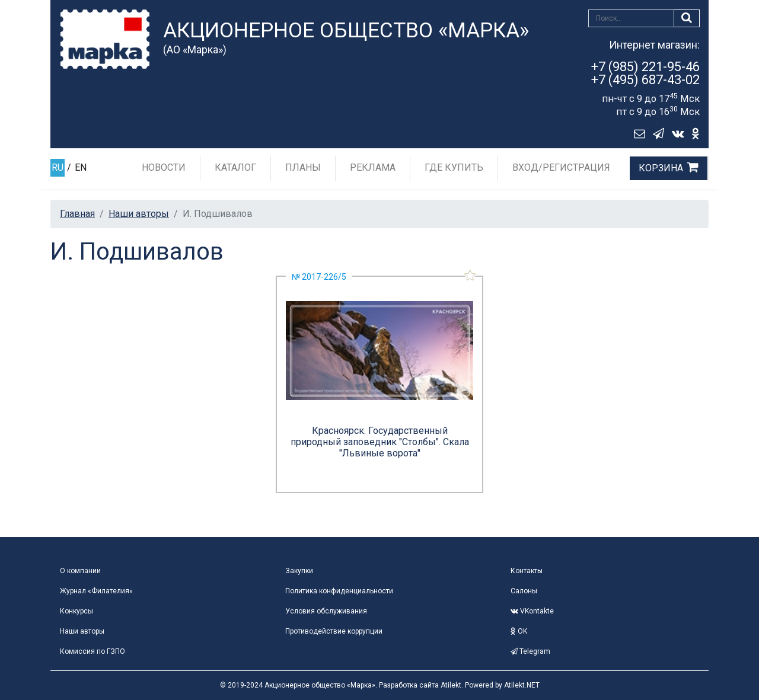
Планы (303, 167)
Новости (164, 167)
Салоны (524, 591)
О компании (80, 571)
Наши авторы (139, 214)
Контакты (527, 571)
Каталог (235, 167)
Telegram (530, 651)
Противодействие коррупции (334, 631)
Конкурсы (76, 611)
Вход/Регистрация (561, 167)
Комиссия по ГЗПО (93, 651)
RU (58, 167)
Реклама (373, 167)
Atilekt (451, 685)
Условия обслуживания (326, 611)
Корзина (661, 168)
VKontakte (532, 611)
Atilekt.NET (522, 685)
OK (519, 631)
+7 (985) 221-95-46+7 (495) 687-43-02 (645, 73)
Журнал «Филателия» (96, 591)
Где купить (454, 167)
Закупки (299, 571)
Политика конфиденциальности (339, 591)
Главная (77, 214)
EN (81, 167)
